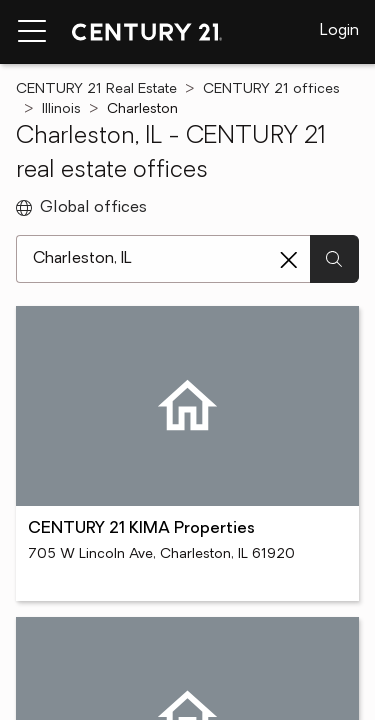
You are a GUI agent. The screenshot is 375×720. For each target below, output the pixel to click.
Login (339, 31)
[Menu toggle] (32, 32)
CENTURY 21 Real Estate (96, 89)
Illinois (61, 109)
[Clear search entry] (289, 260)
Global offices (81, 208)
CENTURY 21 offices (271, 89)
